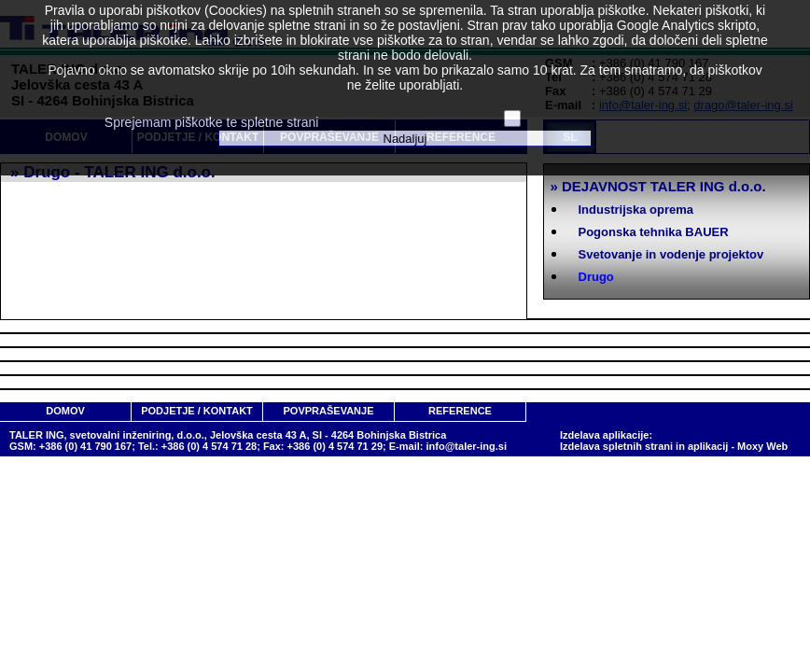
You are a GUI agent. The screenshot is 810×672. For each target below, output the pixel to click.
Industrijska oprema (636, 210)
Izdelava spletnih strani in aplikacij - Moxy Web (674, 446)
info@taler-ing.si (466, 446)
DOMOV (65, 411)
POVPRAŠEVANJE (329, 411)
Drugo (596, 277)
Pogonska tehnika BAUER (654, 232)
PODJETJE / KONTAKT (197, 411)
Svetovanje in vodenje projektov (671, 254)
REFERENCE (460, 411)
